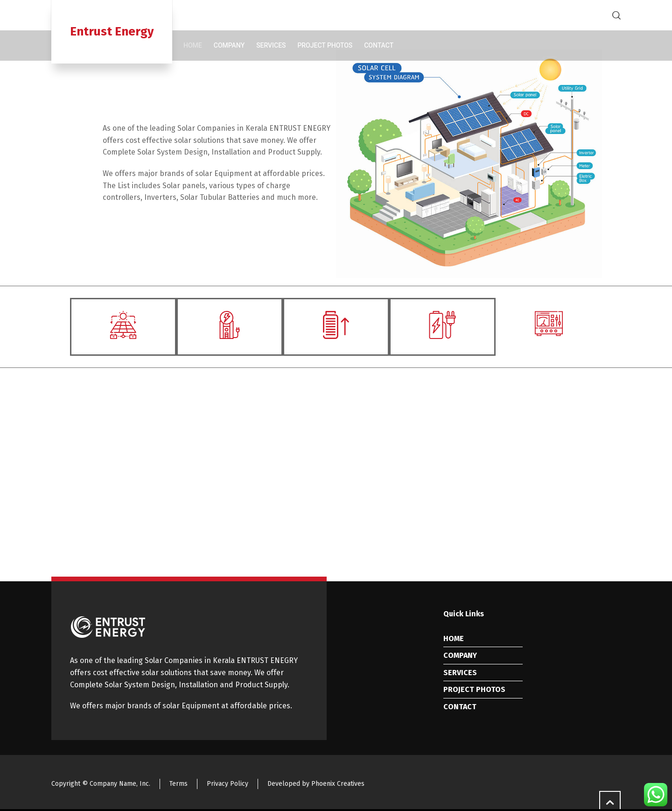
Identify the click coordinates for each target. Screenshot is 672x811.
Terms (178, 784)
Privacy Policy (227, 784)
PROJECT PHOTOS (474, 689)
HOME (454, 638)
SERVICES (460, 673)
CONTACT (460, 707)
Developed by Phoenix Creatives (316, 784)
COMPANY (460, 655)
